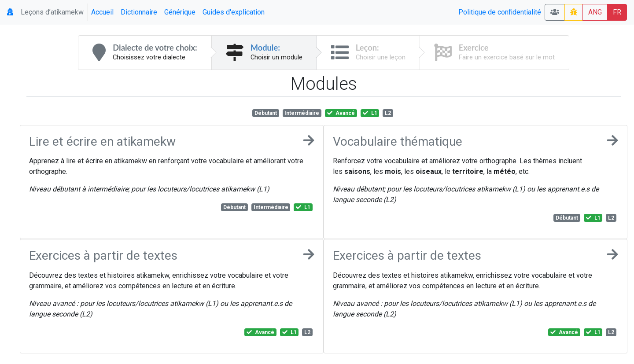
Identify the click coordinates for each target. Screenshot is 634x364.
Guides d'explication (234, 12)
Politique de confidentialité (500, 12)
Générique (180, 12)
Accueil (102, 12)
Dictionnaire (139, 12)
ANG (595, 12)
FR (617, 12)
